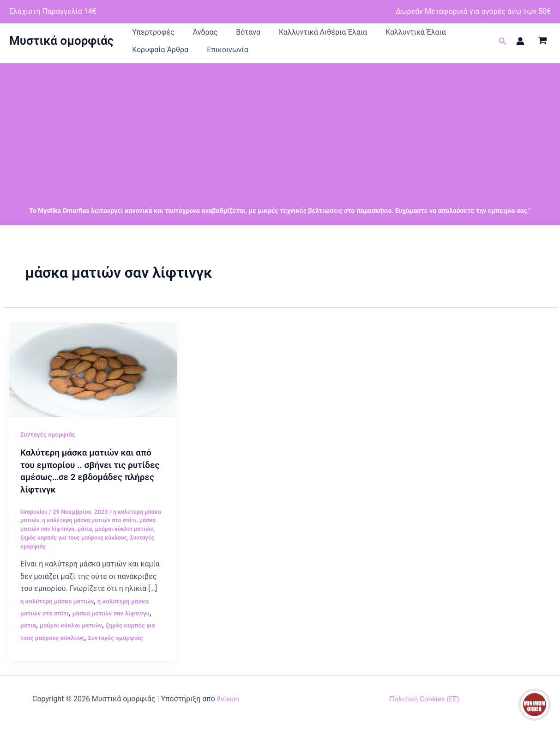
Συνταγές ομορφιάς (49, 444)
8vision (228, 707)
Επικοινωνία (146, 57)
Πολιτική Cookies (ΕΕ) (424, 707)
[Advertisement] (280, 137)
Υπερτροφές (146, 34)
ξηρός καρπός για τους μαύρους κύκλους (77, 545)
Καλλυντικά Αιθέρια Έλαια (274, 34)
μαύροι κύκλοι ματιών (129, 537)
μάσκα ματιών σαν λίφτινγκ (116, 621)
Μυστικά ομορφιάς (61, 45)
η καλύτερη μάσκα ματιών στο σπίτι (93, 528)
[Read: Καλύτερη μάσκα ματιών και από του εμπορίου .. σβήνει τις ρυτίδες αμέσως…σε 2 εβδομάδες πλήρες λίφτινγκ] (93, 378)
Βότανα (214, 34)
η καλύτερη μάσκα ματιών (59, 609)
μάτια (88, 537)
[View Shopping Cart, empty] (542, 46)
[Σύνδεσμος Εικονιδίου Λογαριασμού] (520, 46)
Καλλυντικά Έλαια (353, 34)
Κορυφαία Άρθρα (416, 34)
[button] (503, 46)
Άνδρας (185, 34)
